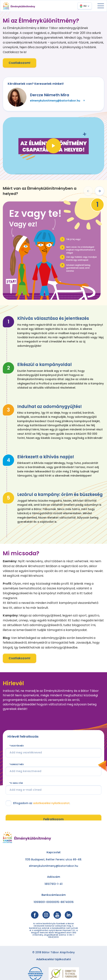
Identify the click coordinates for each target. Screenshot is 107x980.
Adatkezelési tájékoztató (54, 959)
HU (85, 6)
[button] (88, 191)
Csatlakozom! (20, 63)
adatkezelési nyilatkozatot (51, 813)
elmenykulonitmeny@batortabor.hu (58, 100)
